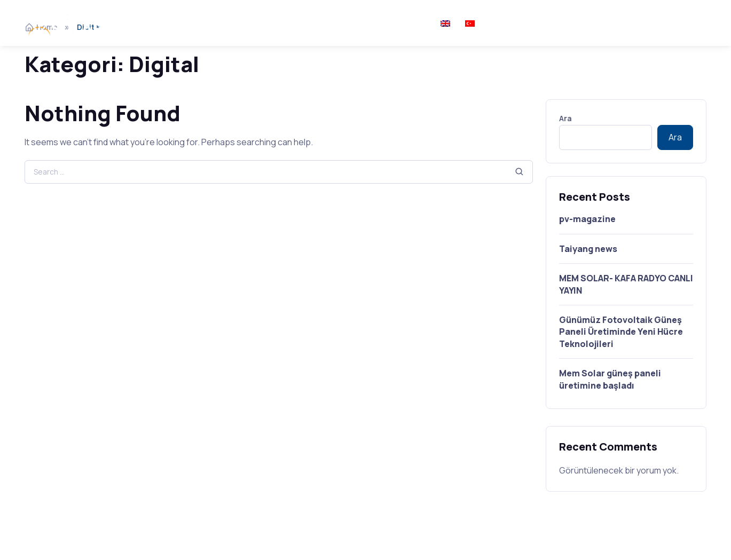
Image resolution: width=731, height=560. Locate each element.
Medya (322, 22)
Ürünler (268, 22)
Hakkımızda (214, 22)
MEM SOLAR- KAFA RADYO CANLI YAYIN (626, 284)
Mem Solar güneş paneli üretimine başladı (610, 379)
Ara (565, 118)
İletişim (411, 22)
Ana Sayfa (154, 22)
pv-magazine (587, 219)
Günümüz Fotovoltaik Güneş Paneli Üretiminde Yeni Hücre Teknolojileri (621, 332)
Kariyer (366, 22)
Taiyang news (588, 249)
